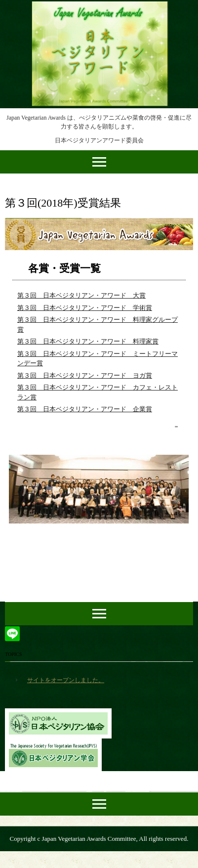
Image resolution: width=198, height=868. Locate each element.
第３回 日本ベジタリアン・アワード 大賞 (81, 295)
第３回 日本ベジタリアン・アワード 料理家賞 (88, 341)
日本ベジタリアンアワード (99, 9)
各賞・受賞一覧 (64, 268)
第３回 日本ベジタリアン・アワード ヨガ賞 (85, 375)
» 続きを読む (176, 426)
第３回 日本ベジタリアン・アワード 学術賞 (85, 308)
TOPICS (13, 654)
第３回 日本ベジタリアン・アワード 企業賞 (85, 409)
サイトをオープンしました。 (66, 680)
